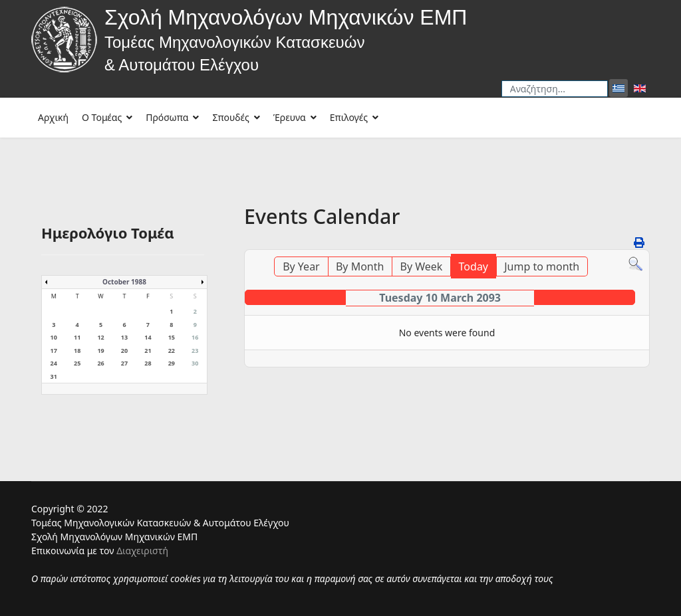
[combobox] (555, 89)
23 (195, 351)
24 (54, 363)
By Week (422, 266)
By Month (360, 266)
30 (195, 363)
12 (100, 337)
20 (124, 351)
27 (124, 363)
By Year (301, 266)
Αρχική (53, 117)
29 (172, 363)
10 (54, 337)
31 (54, 376)
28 (148, 363)
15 (172, 337)
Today (474, 266)
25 (77, 363)
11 (77, 337)
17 (54, 351)
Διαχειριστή (142, 551)
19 (100, 351)
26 (100, 363)
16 (195, 337)
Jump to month (542, 266)
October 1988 (124, 282)
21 (148, 351)
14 (148, 337)
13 (124, 337)
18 (77, 351)
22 (172, 351)
